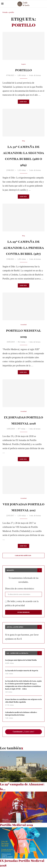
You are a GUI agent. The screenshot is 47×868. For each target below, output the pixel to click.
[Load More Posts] (23, 555)
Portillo (24, 70)
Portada (5, 12)
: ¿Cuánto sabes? (23, 732)
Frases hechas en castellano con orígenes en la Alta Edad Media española (23, 701)
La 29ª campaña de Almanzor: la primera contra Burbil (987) (23, 248)
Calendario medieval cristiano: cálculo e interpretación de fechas (21, 714)
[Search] (44, 4)
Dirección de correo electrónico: (20, 589)
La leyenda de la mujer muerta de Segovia (22, 671)
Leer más (23, 102)
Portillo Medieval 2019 (16, 825)
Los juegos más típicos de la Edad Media (21, 660)
